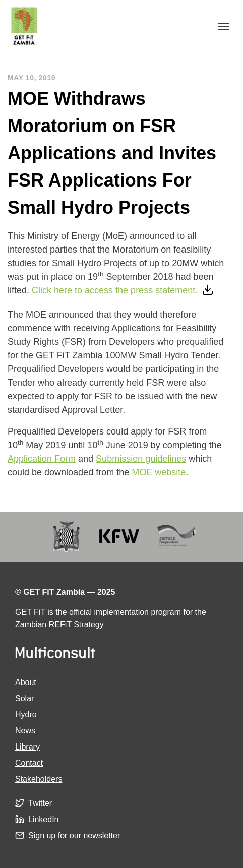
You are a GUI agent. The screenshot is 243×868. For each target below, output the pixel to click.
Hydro (26, 715)
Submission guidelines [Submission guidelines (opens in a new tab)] (141, 459)
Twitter (40, 803)
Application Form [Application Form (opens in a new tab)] (42, 459)
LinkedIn (44, 819)
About (26, 682)
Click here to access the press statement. (115, 290)
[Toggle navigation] (223, 26)
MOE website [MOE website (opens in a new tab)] (159, 472)
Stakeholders (39, 779)
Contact (29, 763)
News (25, 731)
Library (27, 747)
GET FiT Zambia (24, 26)
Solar (24, 698)
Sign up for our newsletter (74, 835)
